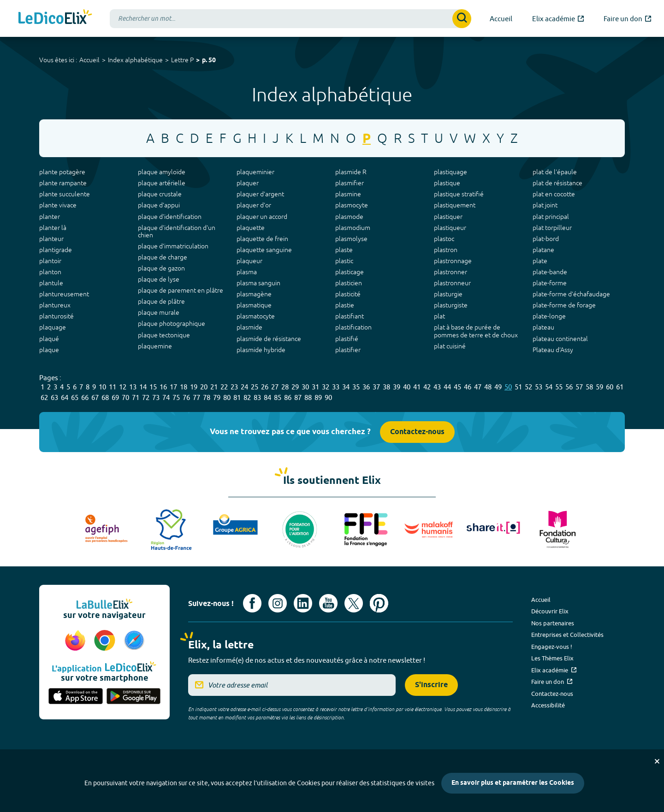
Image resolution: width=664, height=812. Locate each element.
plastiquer (448, 217)
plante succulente (65, 194)
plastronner (451, 272)
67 (95, 397)
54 (549, 387)
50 (508, 387)
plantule (51, 283)
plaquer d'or (254, 205)
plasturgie (448, 294)
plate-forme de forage (564, 305)
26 (265, 387)
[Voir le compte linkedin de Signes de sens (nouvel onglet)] (303, 603)
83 (257, 397)
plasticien (349, 283)
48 (488, 387)
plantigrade (56, 250)
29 (295, 387)
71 (136, 397)
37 (376, 387)
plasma (247, 272)
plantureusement (64, 294)
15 (153, 387)
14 (143, 387)
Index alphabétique (135, 60)
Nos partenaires (553, 623)
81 (237, 397)
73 (156, 397)
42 (427, 387)
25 (255, 387)
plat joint (545, 205)
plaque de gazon (161, 268)
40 (407, 387)
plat (439, 316)
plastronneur (452, 283)
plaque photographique (172, 324)
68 (105, 397)
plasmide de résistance (269, 339)
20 (204, 387)
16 (163, 387)
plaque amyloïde (162, 172)
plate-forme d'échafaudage (571, 294)
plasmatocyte (256, 316)
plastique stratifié (459, 194)
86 (288, 397)
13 (133, 387)
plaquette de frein (262, 239)
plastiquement (455, 205)
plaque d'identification (170, 217)
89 (318, 397)
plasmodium (353, 228)
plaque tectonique (164, 335)
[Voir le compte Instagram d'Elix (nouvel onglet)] (278, 603)
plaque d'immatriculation (173, 246)
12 (123, 387)
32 (326, 387)
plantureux (55, 305)
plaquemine (155, 346)
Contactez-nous (417, 432)
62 (44, 397)
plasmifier (350, 183)
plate (540, 261)
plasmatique (254, 305)
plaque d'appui (159, 205)
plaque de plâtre (161, 301)
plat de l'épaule (555, 172)
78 (207, 397)
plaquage (53, 327)
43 (437, 387)
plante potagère (62, 172)
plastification (353, 327)
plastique (447, 183)
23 (234, 387)
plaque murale (159, 312)
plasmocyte (352, 205)
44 (447, 387)
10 (102, 387)
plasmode (349, 217)
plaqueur (249, 261)
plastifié (347, 339)
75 (176, 397)
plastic (344, 261)
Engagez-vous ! (552, 647)
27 (275, 387)
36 (366, 387)
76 (186, 397)
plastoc (444, 239)
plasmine (348, 194)
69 (115, 397)
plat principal (551, 217)
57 (579, 387)
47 (478, 387)
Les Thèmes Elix (552, 658)
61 (620, 387)
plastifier (348, 350)
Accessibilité (548, 705)
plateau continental (560, 339)
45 (457, 387)
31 (315, 387)
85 (278, 397)
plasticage (350, 272)
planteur (51, 239)
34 (346, 387)
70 (125, 397)
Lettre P (182, 60)
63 (54, 397)
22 (224, 387)
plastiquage (451, 172)
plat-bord (546, 239)
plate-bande (550, 272)
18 (184, 387)
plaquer (248, 183)
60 (610, 387)
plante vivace (58, 205)
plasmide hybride (261, 350)
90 (328, 397)
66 (85, 397)
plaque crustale (160, 194)
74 (166, 397)
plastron (446, 250)
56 (569, 387)
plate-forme (550, 283)
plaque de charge (163, 257)
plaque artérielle (162, 183)
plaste (344, 250)
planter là (53, 228)
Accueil (89, 60)
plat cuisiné (450, 346)
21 (214, 387)
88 (308, 397)
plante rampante (63, 183)
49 (498, 387)
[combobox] (290, 19)
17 (173, 387)
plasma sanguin (258, 283)
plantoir (50, 261)
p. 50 (209, 61)
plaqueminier (255, 172)
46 (468, 387)
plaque (49, 350)
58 (589, 387)
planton (50, 272)
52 (528, 387)
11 (113, 387)
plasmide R (351, 172)
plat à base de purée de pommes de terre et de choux (476, 331)
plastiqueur (450, 228)
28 (285, 387)
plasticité (348, 294)
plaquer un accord (262, 217)
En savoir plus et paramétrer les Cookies (513, 783)
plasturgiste (451, 305)
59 (599, 387)
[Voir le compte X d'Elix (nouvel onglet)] (354, 603)
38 (386, 387)
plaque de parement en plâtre (181, 290)
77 (196, 397)
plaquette (251, 228)
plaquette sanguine (264, 250)
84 (267, 397)
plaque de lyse (159, 279)
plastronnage (453, 261)
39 (397, 387)
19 (194, 387)
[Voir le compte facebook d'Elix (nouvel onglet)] (252, 603)
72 (146, 397)
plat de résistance (557, 183)
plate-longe (549, 316)
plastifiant (350, 316)
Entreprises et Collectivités (567, 635)
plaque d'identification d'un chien (177, 231)
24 (244, 387)
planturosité (56, 316)
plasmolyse (351, 239)
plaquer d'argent (260, 194)
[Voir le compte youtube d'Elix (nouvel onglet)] (328, 603)
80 (227, 397)
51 (518, 387)
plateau (543, 327)
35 (356, 387)
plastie (345, 305)
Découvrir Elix (550, 611)
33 (336, 387)
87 (298, 397)
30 (305, 387)
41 (417, 387)
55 (559, 387)
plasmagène (254, 294)
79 (217, 397)
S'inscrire (431, 685)
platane (543, 250)
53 (539, 387)
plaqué (49, 339)
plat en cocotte (554, 194)
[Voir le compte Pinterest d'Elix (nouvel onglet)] (379, 603)
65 (75, 397)
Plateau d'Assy (553, 350)
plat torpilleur (552, 228)
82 (247, 397)
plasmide (249, 327)
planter (50, 217)
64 (65, 397)
